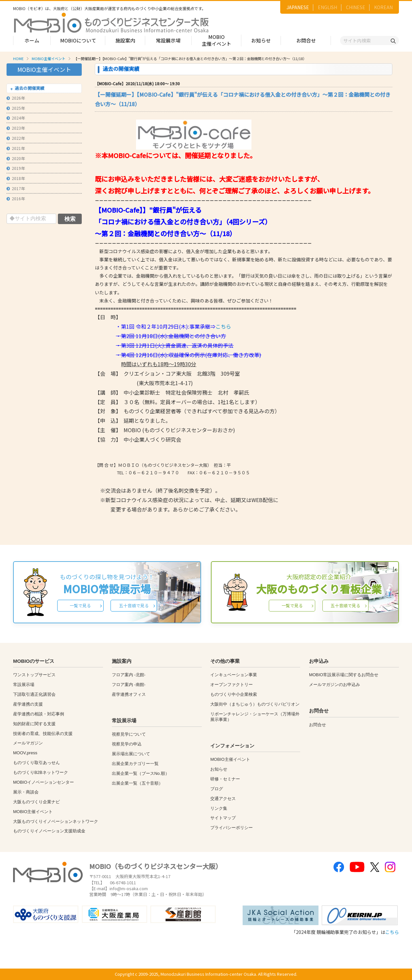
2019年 (16, 168)
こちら (223, 326)
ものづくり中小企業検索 (234, 694)
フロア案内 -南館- (129, 685)
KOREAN (383, 7)
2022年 (16, 138)
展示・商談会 (26, 792)
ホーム (32, 40)
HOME (18, 58)
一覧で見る (80, 605)
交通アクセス (223, 799)
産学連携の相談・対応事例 (39, 714)
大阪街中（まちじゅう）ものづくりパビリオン (255, 704)
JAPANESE (298, 7)
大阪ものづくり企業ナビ (36, 802)
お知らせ (261, 40)
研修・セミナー (225, 779)
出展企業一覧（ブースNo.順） (141, 773)
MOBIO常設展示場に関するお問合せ (344, 675)
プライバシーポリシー (232, 828)
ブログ (217, 789)
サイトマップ (223, 818)
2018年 (16, 178)
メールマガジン (28, 743)
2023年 (16, 128)
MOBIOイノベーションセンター (43, 782)
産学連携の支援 (28, 704)
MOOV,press (25, 753)
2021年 (16, 148)
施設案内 (125, 40)
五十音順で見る (134, 605)
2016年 (16, 198)
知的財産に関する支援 (34, 724)
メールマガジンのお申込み (335, 685)
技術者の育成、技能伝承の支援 (43, 734)
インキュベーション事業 (234, 675)
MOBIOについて (78, 40)
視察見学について (129, 734)
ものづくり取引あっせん (36, 763)
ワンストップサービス (34, 675)
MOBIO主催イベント (216, 40)
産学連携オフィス (129, 694)
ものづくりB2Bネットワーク (41, 772)
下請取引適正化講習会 (34, 694)
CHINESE (356, 7)
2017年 (16, 188)
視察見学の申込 (127, 744)
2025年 (16, 108)
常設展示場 (168, 40)
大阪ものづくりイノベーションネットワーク (56, 821)
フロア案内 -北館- (129, 675)
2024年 (16, 118)
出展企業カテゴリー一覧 (135, 764)
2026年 (16, 98)
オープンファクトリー (232, 685)
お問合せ (306, 40)
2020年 (16, 158)
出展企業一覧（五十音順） (137, 783)
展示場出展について (131, 754)
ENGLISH (327, 7)
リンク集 (219, 808)
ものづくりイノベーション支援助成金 (49, 831)
